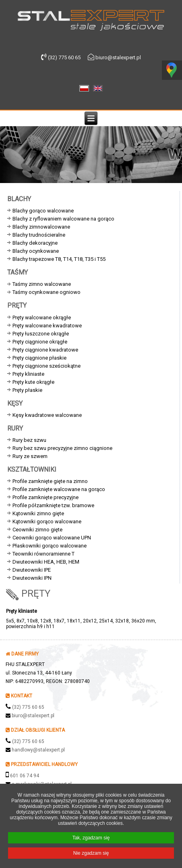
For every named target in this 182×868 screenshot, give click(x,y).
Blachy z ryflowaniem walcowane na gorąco (63, 219)
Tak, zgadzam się (91, 839)
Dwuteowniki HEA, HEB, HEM (46, 562)
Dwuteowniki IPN (32, 578)
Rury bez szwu (29, 440)
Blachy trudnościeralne (39, 235)
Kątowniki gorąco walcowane (47, 521)
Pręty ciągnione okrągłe (40, 342)
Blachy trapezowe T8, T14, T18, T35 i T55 (59, 259)
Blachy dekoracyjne (35, 243)
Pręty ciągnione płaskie (39, 358)
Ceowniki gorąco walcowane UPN (52, 538)
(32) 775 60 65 (28, 707)
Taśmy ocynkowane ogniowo (47, 292)
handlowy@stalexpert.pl (38, 750)
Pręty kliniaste (28, 374)
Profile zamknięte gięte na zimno (50, 481)
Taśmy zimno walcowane (42, 284)
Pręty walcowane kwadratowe (47, 326)
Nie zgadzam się (91, 854)
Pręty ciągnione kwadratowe (45, 350)
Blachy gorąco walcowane (43, 211)
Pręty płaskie (27, 390)
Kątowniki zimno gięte (38, 513)
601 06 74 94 (25, 776)
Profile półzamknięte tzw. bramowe (53, 505)
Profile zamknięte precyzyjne (45, 497)
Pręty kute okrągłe (33, 382)
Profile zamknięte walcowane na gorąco (59, 489)
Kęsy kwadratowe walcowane (47, 415)
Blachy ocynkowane (36, 251)
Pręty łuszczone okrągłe (41, 334)
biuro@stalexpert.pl (33, 716)
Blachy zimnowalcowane (41, 227)
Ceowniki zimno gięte (37, 530)
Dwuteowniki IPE (32, 570)
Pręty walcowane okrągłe (42, 317)
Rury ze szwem (30, 456)
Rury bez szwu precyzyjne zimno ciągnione (62, 448)
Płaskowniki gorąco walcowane (50, 546)
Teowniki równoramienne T (43, 554)
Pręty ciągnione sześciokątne (47, 366)
